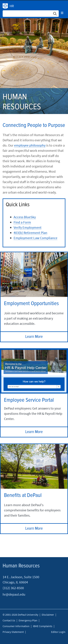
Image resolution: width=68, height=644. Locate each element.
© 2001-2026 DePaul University (20, 615)
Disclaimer (48, 615)
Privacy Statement (13, 632)
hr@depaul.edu (14, 594)
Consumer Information (16, 626)
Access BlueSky (25, 217)
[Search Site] (31, 14)
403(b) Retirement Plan (30, 233)
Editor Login (58, 632)
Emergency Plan (28, 620)
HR (12, 6)
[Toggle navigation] (62, 13)
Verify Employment (28, 227)
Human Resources (5, 6)
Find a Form (22, 222)
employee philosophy (30, 145)
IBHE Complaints (43, 626)
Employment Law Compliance (35, 238)
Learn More (34, 337)
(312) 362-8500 (13, 588)
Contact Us (9, 620)
